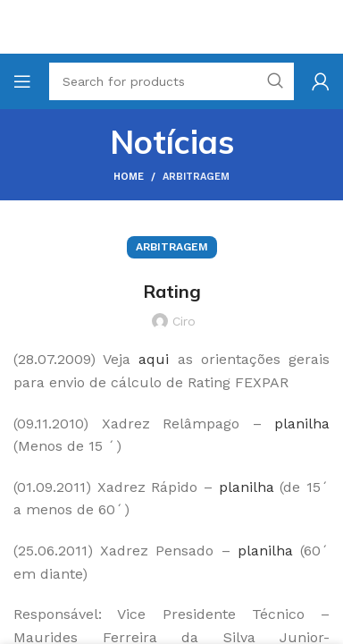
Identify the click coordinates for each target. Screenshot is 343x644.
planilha (247, 487)
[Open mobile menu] (22, 81)
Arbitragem (196, 177)
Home (129, 177)
